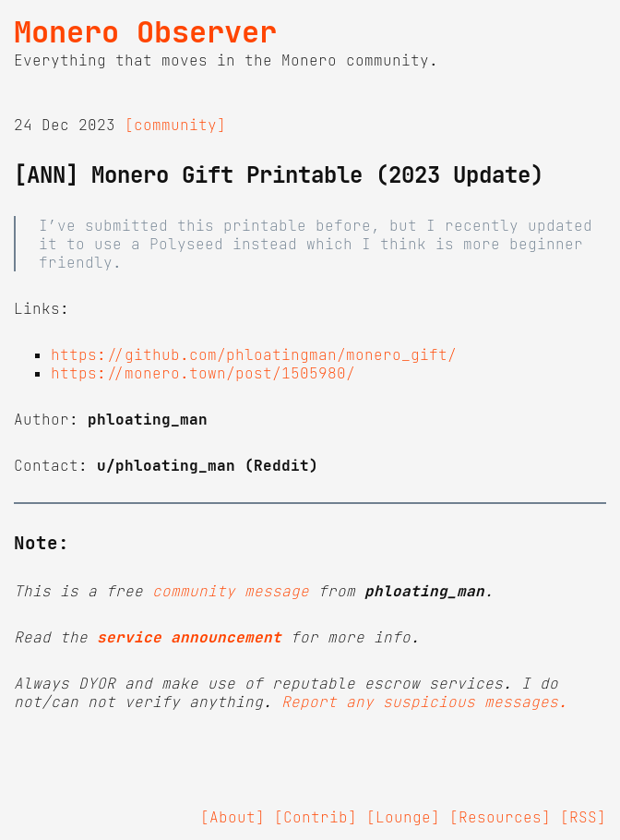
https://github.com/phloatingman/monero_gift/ (254, 354)
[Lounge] (403, 817)
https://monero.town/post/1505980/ (203, 373)
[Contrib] (316, 817)
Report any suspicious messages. (424, 702)
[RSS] (583, 817)
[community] (175, 125)
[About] (232, 817)
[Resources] (500, 817)
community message (231, 591)
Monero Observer (145, 32)
